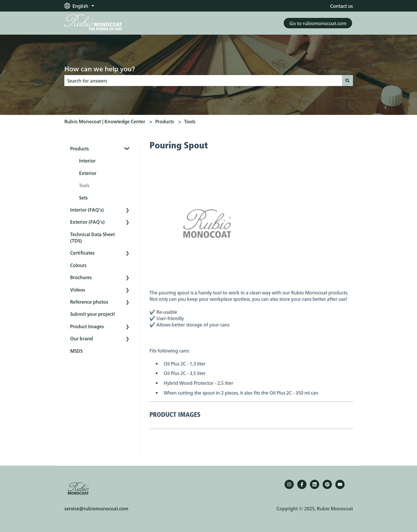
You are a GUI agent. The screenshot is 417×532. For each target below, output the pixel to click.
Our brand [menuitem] (82, 338)
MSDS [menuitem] (76, 351)
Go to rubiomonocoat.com (318, 23)
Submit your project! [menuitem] (92, 314)
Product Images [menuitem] (87, 326)
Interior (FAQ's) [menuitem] (87, 210)
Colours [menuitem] (78, 265)
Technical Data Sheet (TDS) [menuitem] (92, 237)
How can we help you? (100, 68)
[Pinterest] (327, 484)
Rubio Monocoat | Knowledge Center (105, 121)
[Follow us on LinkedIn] (315, 484)
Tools (190, 121)
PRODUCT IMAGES (175, 415)
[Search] (347, 81)
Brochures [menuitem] (81, 277)
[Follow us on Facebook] (302, 484)
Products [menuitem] (80, 148)
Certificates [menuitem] (82, 253)
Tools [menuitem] (84, 185)
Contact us (342, 6)
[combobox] (203, 81)
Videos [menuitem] (78, 290)
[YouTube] (340, 484)
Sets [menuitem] (83, 197)
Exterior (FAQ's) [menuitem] (87, 222)
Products (165, 121)
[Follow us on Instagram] (289, 484)
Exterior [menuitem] (88, 173)
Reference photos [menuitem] (89, 302)
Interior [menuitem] (87, 160)
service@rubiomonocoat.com (96, 508)
